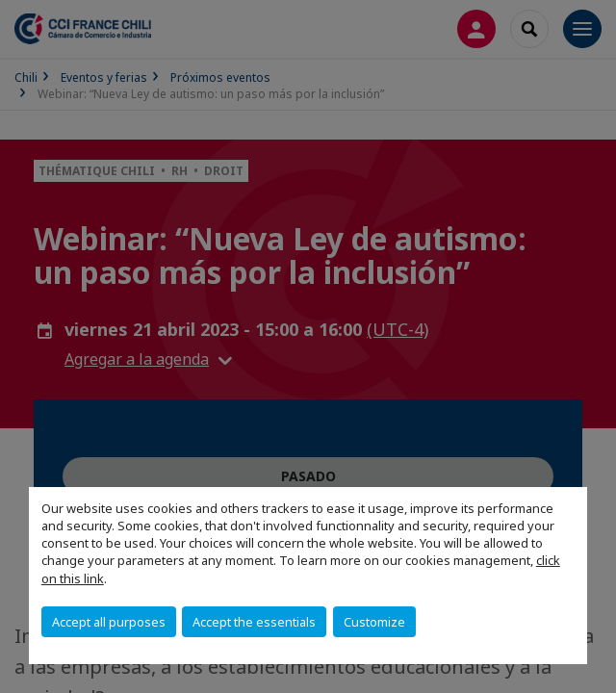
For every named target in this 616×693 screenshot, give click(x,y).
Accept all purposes (109, 622)
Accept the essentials (254, 622)
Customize (374, 622)
